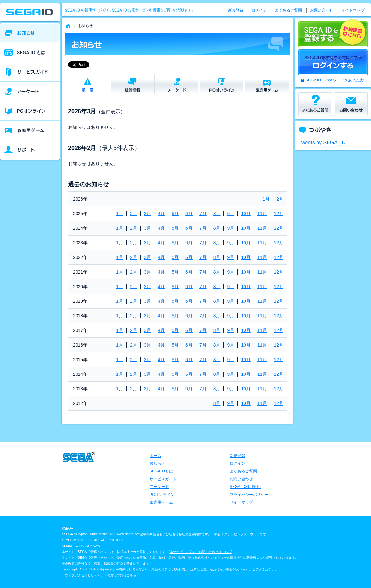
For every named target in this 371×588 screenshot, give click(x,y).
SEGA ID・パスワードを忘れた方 (335, 80)
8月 (217, 214)
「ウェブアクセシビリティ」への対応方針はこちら (99, 575)
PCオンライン (162, 495)
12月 (279, 214)
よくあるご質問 (288, 10)
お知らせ (157, 463)
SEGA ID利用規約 (245, 487)
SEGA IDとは (161, 471)
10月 (246, 214)
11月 (262, 214)
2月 (280, 199)
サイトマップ (353, 10)
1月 (266, 199)
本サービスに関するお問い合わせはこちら (200, 552)
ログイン (259, 10)
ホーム (155, 456)
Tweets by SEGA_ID (322, 143)
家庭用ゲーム (161, 502)
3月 (148, 214)
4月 (161, 214)
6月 (189, 214)
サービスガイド (163, 479)
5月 (175, 214)
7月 (203, 214)
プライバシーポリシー (249, 495)
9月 (231, 214)
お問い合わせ (322, 10)
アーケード (159, 487)
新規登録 (236, 10)
